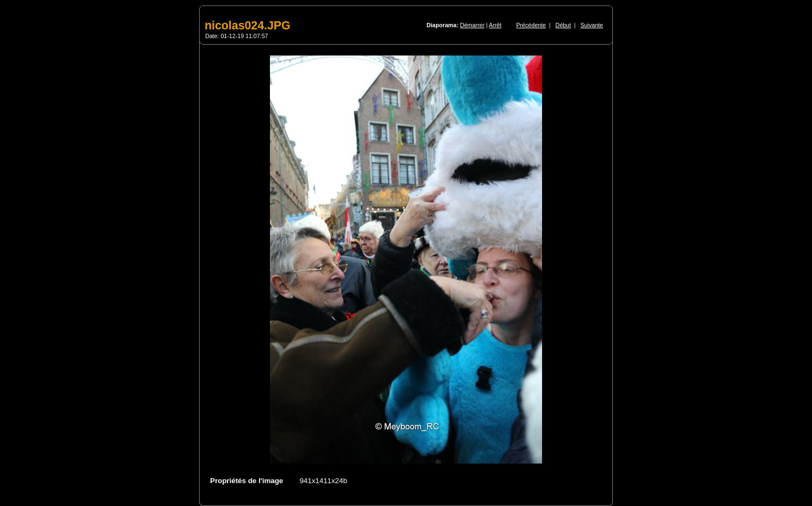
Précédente (531, 25)
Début (563, 25)
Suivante (592, 25)
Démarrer (472, 25)
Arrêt (495, 25)
